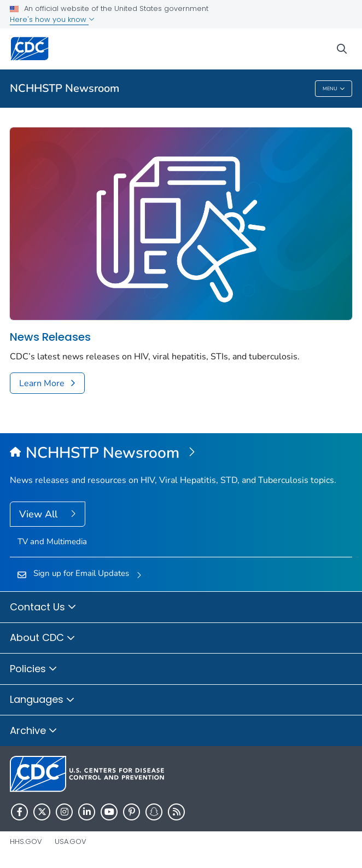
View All (40, 514)
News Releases (50, 337)
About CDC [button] (43, 638)
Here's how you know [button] (52, 19)
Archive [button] (34, 731)
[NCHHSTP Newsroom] (181, 453)
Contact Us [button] (43, 608)
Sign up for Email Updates (81, 573)
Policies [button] (34, 669)
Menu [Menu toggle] (334, 89)
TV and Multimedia (52, 541)
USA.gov (71, 841)
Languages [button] (42, 700)
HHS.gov (26, 841)
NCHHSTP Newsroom (65, 88)
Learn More (42, 383)
